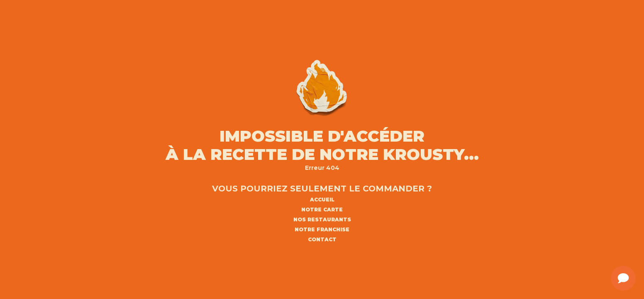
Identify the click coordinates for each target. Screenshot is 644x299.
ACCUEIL (322, 200)
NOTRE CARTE (322, 210)
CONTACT (322, 240)
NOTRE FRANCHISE (322, 230)
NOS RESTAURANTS (322, 220)
